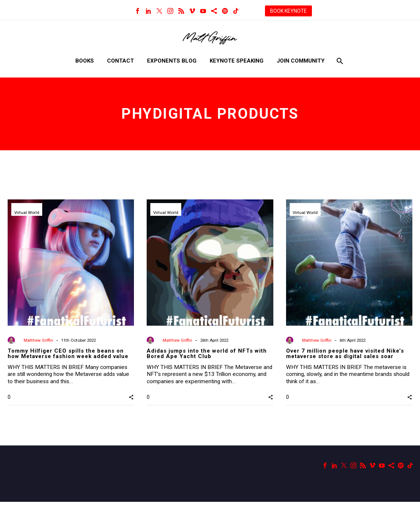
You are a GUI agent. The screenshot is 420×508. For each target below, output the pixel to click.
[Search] (339, 61)
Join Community (301, 61)
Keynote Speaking (237, 61)
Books (85, 61)
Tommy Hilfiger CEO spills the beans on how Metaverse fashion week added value (68, 354)
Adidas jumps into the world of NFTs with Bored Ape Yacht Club (207, 354)
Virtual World (27, 213)
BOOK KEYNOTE (288, 11)
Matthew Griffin (39, 340)
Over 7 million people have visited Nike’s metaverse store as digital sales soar (345, 354)
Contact (120, 61)
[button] (131, 404)
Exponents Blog (172, 61)
